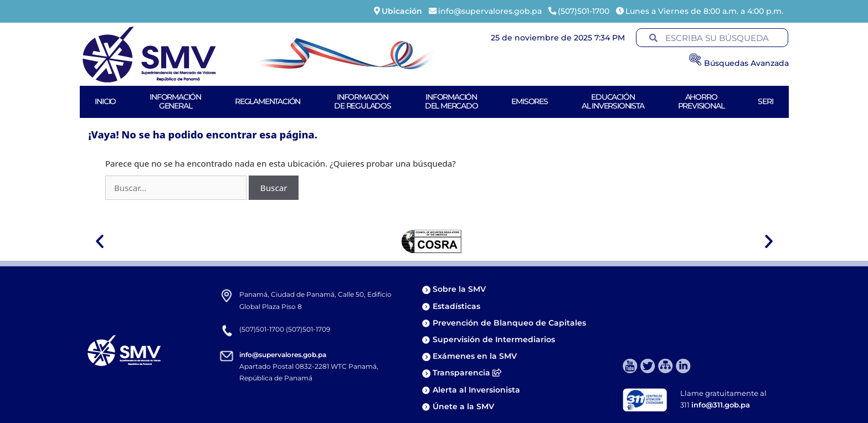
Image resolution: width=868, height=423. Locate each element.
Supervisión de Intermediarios (494, 339)
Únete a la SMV (463, 406)
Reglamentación (268, 101)
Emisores (529, 101)
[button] (100, 241)
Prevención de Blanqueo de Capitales (509, 323)
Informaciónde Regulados (363, 101)
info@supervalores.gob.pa (283, 355)
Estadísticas (458, 306)
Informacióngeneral (175, 101)
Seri (765, 101)
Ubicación (402, 11)
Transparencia (467, 373)
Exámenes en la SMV (475, 356)
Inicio (105, 101)
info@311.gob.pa (721, 405)
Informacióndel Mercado (451, 101)
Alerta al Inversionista (476, 390)
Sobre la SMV (459, 289)
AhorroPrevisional (701, 101)
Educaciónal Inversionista (613, 101)
